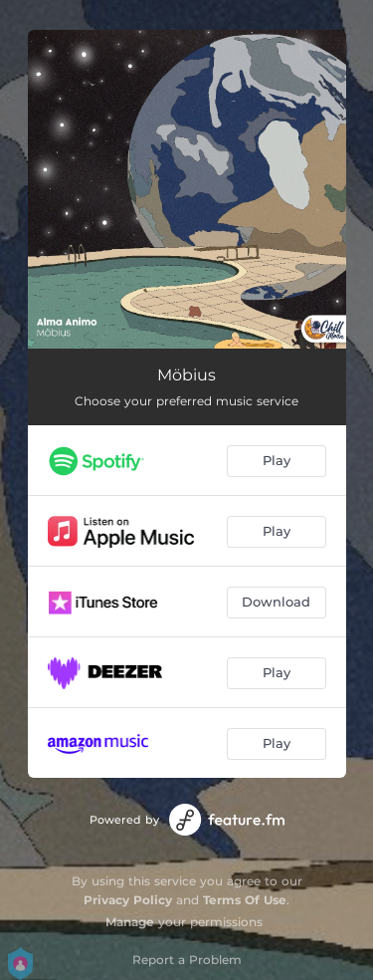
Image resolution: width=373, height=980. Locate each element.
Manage (130, 922)
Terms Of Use (245, 900)
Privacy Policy (128, 900)
